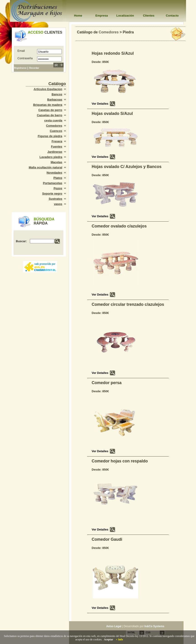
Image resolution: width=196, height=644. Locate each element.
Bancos (57, 94)
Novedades (54, 173)
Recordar (34, 68)
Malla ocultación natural (45, 167)
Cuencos (56, 131)
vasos (58, 204)
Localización (125, 16)
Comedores (54, 126)
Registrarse (20, 68)
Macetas (56, 162)
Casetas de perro (50, 110)
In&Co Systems (154, 626)
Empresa (102, 16)
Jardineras (55, 152)
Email (21, 51)
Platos (58, 178)
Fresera (57, 141)
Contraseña (25, 58)
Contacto (172, 16)
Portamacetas (53, 183)
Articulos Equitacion (48, 89)
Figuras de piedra (50, 136)
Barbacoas (55, 100)
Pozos (58, 188)
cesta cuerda (53, 120)
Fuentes (57, 147)
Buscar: (21, 241)
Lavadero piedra (51, 157)
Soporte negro (52, 194)
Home (78, 16)
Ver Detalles (100, 104)
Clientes (149, 16)
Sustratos (55, 199)
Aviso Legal (114, 626)
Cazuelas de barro (50, 115)
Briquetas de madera (48, 105)
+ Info (119, 639)
